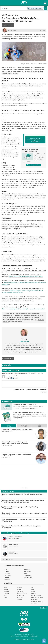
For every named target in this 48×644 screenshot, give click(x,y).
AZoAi (26, 574)
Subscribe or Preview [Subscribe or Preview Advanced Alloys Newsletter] (14, 546)
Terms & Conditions (36, 595)
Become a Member (22, 593)
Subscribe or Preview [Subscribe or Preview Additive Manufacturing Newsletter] (14, 538)
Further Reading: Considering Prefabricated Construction (35, 140)
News (5, 587)
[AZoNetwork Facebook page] (22, 619)
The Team (20, 591)
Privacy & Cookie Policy (37, 597)
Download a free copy (34, 165)
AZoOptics (7, 578)
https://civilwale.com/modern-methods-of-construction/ (26, 277)
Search (33, 589)
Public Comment (20, 390)
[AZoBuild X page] (26, 619)
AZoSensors (27, 569)
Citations (6, 365)
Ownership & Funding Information (37, 602)
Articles (6, 589)
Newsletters (20, 595)
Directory (6, 591)
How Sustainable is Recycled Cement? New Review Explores (24, 494)
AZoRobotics (7, 574)
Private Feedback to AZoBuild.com (37, 390)
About (32, 587)
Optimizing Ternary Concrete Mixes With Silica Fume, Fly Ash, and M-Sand (25, 520)
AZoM (5, 569)
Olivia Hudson (24, 341)
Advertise (33, 593)
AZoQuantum (28, 571)
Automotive (12, 552)
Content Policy (34, 599)
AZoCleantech (7, 576)
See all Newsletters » (8, 560)
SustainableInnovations (24, 426)
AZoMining (7, 580)
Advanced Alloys (13, 544)
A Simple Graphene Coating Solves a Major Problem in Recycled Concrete (26, 514)
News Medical (28, 576)
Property (20, 587)
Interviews (7, 593)
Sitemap (19, 599)
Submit (44, 392)
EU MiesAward (39, 426)
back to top (43, 607)
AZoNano (6, 571)
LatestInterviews (9, 426)
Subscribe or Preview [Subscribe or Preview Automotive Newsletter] (14, 554)
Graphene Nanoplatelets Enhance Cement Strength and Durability (23, 527)
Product (6, 597)
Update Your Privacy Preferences (24, 639)
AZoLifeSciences (28, 578)
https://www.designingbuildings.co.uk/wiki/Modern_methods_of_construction (24, 271)
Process (19, 589)
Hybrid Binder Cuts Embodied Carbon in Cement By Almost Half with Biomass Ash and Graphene (24, 501)
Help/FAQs (20, 597)
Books (5, 595)
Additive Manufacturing (15, 537)
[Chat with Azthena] (44, 641)
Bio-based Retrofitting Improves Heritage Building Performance (21, 508)
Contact (33, 591)
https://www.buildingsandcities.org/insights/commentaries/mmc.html (23, 309)
